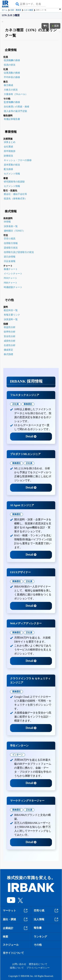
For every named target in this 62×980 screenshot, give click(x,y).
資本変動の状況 (12, 165)
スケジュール (11, 945)
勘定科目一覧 (11, 310)
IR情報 (7, 222)
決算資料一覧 (11, 319)
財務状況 (8, 156)
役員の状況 (10, 65)
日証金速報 (10, 261)
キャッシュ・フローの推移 (18, 160)
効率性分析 (10, 332)
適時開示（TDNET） (14, 231)
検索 (5, 937)
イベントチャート (13, 274)
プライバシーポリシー (38, 968)
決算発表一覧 (11, 226)
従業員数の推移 (12, 73)
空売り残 (46, 911)
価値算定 (8, 350)
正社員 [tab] (15, 404)
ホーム (5, 10)
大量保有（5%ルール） (16, 94)
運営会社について (38, 964)
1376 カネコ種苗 (11, 15)
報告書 (38, 928)
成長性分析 (10, 341)
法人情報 (46, 919)
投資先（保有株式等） (15, 199)
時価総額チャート (13, 287)
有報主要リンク (12, 315)
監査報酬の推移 (12, 102)
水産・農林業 (16, 10)
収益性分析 (10, 327)
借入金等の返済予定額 (15, 111)
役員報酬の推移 (12, 60)
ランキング (40, 937)
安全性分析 (10, 336)
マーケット (16, 911)
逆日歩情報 (10, 257)
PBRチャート (11, 283)
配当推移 (8, 169)
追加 (55, 26)
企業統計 (16, 928)
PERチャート (10, 278)
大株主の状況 (11, 90)
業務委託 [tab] (28, 404)
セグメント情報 (12, 174)
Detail (31, 436)
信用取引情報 (11, 243)
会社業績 (8, 147)
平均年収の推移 (12, 77)
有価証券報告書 (12, 119)
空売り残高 (10, 239)
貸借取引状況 (11, 248)
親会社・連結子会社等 (15, 194)
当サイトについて (13, 953)
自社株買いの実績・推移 (17, 107)
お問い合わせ (19, 964)
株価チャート (11, 269)
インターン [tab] (18, 755)
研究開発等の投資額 (14, 182)
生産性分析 (10, 345)
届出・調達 (16, 919)
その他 (38, 945)
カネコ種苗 (29, 10)
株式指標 (8, 354)
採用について (17, 968)
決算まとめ (10, 142)
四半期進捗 (10, 151)
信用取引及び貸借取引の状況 (19, 252)
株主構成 (8, 85)
